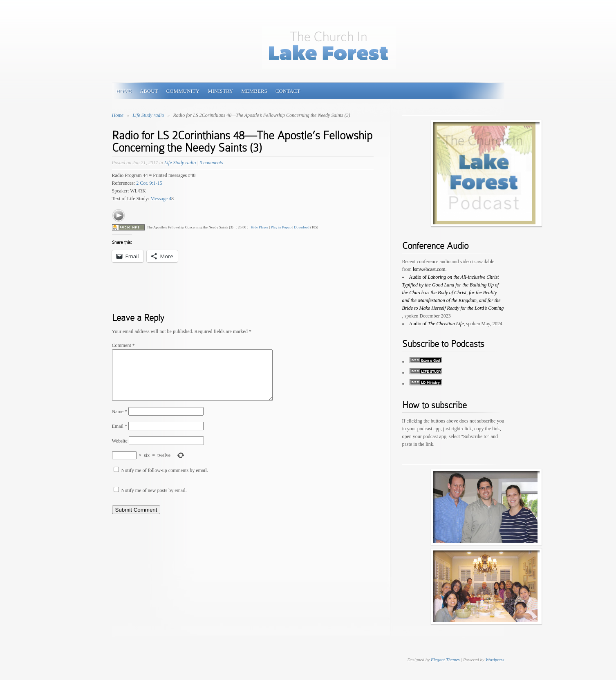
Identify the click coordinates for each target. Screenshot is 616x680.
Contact (288, 91)
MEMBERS (254, 91)
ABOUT (149, 91)
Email (120, 436)
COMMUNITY (183, 91)
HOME (124, 91)
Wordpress (495, 660)
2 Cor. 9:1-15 (149, 183)
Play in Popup (281, 227)
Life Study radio (149, 115)
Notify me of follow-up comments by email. (165, 480)
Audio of (453, 293)
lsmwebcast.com (429, 269)
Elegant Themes (445, 660)
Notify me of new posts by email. (154, 500)
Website (120, 451)
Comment (123, 345)
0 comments (211, 163)
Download (302, 227)
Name (120, 421)
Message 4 (161, 199)
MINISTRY (220, 91)
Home (118, 115)
